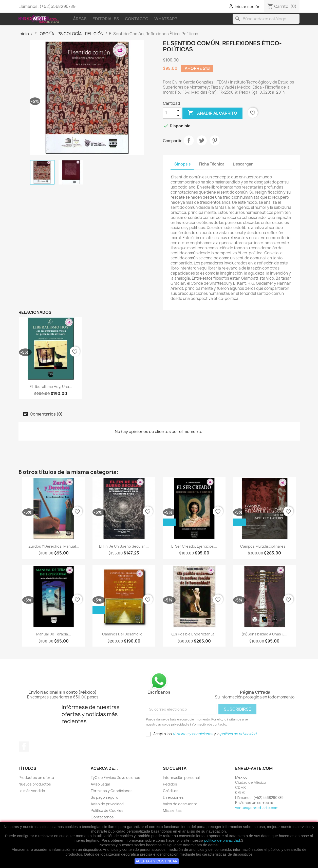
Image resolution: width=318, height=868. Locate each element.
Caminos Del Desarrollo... (124, 634)
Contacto (137, 19)
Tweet (202, 140)
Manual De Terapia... (54, 634)
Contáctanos (102, 817)
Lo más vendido (32, 791)
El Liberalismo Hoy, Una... (51, 387)
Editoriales (106, 19)
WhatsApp (166, 19)
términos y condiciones (193, 734)
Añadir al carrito (212, 113)
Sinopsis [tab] (182, 164)
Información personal (181, 778)
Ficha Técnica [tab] (212, 164)
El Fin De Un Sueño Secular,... (124, 546)
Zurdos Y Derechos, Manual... (54, 546)
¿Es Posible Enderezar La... (194, 634)
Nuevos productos (35, 784)
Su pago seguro (105, 797)
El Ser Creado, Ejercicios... (194, 546)
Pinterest (215, 140)
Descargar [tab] (243, 164)
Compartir (189, 140)
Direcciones (173, 797)
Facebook (24, 747)
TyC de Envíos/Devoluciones (115, 778)
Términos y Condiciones (112, 791)
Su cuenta (175, 768)
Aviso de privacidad (107, 804)
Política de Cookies (107, 810)
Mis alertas (172, 810)
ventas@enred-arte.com (257, 808)
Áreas (80, 19)
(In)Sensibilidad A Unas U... (264, 634)
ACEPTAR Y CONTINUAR (157, 861)
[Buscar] (266, 19)
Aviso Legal (100, 784)
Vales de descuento (180, 804)
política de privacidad (222, 840)
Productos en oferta (36, 778)
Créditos (171, 791)
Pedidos (170, 784)
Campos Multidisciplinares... (264, 546)
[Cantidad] (169, 113)
